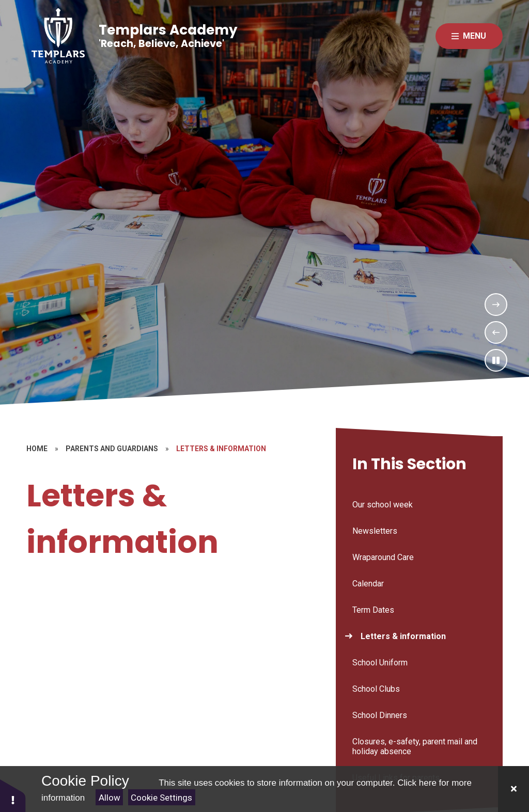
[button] (13, 795)
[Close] (514, 789)
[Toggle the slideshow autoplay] (496, 360)
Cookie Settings (161, 798)
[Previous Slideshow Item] (496, 332)
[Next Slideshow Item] (496, 305)
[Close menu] (469, 36)
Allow (110, 798)
